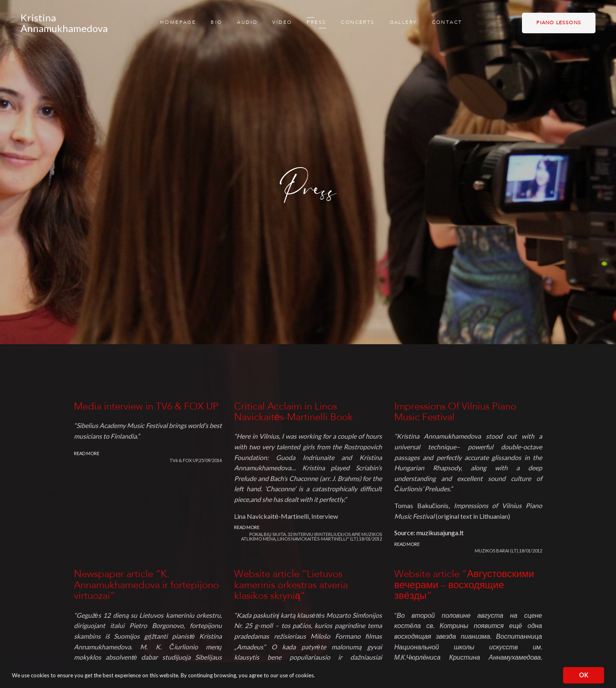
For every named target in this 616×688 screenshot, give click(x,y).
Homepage (178, 23)
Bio (216, 23)
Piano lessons (559, 23)
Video (282, 23)
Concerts (358, 23)
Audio (247, 23)
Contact (447, 23)
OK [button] (584, 675)
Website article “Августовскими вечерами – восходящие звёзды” (464, 585)
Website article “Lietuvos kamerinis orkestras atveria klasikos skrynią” (291, 585)
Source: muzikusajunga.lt (429, 533)
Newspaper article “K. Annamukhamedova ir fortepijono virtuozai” (146, 585)
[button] (317, 676)
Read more (87, 453)
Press (316, 23)
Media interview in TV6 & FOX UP (146, 407)
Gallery (403, 23)
